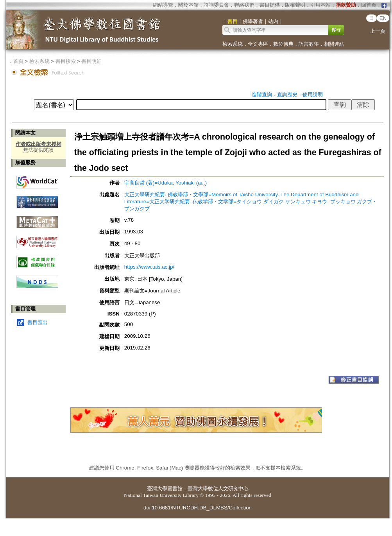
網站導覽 (163, 5)
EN (383, 18)
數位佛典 (283, 44)
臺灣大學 (157, 488)
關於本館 (188, 5)
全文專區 (258, 44)
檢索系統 (233, 44)
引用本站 (320, 5)
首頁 (18, 61)
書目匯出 (38, 322)
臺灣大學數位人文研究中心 (218, 488)
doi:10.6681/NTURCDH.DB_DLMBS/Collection (198, 508)
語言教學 (309, 44)
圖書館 (175, 488)
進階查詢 (262, 94)
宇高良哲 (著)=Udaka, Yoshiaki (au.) (166, 183)
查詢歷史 (287, 94)
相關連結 (334, 44)
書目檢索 (66, 61)
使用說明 (313, 94)
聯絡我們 (244, 5)
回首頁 (369, 5)
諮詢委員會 (216, 5)
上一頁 (378, 31)
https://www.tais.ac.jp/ (149, 267)
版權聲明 (295, 5)
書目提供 (270, 5)
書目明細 (91, 61)
